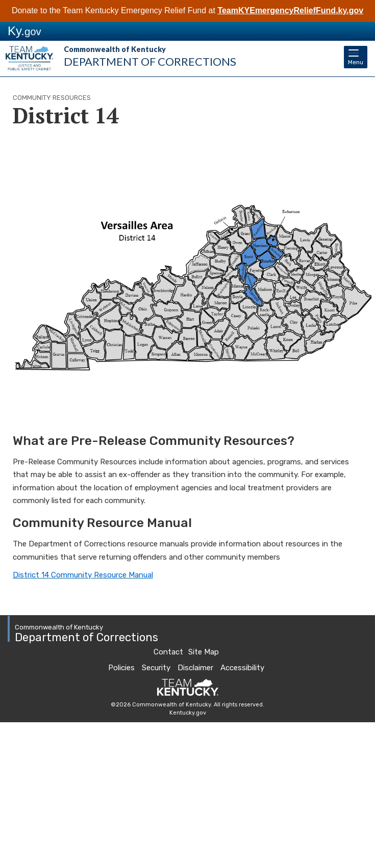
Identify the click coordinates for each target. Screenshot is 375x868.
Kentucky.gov (188, 713)
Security (156, 668)
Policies (121, 668)
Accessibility (242, 668)
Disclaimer (195, 668)
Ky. (24, 31)
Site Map (204, 652)
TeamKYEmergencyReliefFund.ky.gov (290, 10)
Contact (168, 652)
